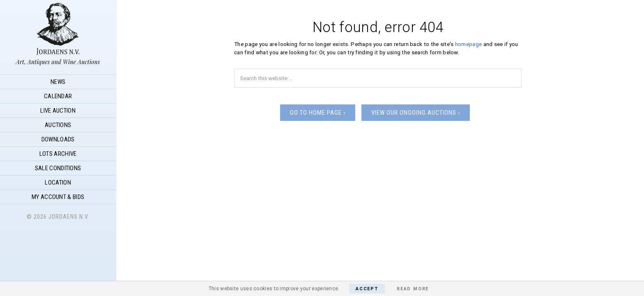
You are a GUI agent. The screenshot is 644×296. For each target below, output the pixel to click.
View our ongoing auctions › (416, 113)
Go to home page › (318, 113)
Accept (367, 289)
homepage (468, 44)
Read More (413, 289)
